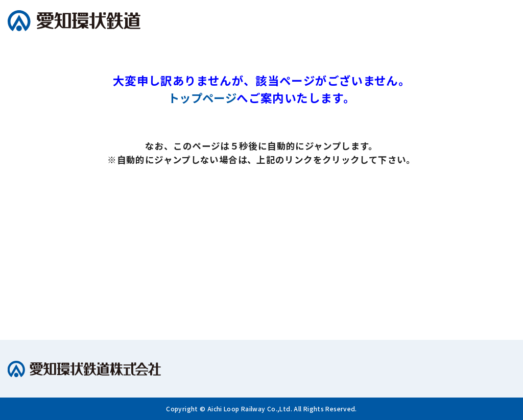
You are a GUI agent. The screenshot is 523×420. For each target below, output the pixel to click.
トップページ (202, 97)
